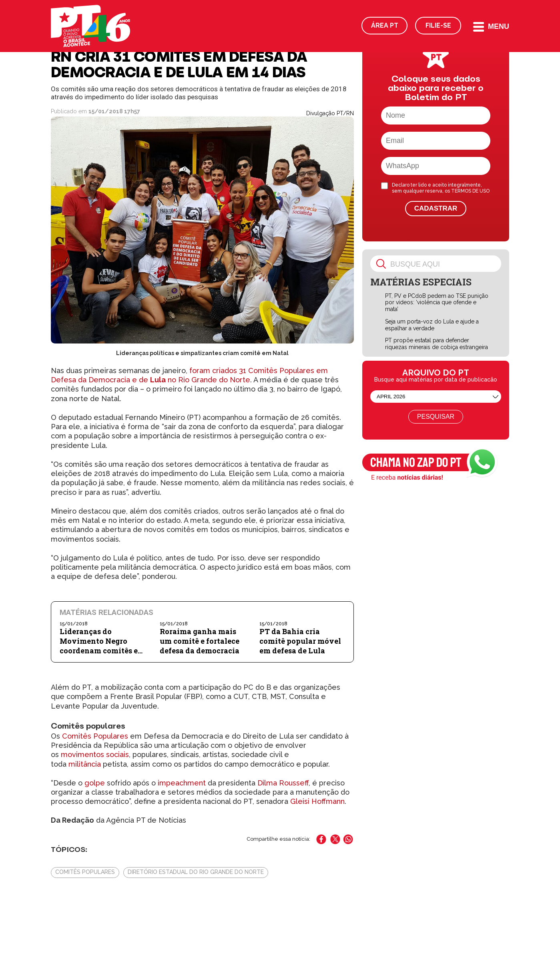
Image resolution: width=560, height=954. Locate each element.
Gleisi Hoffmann (317, 801)
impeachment (182, 783)
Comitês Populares (95, 736)
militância (85, 764)
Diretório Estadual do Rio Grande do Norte (196, 872)
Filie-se (438, 25)
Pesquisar (436, 417)
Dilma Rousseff (283, 783)
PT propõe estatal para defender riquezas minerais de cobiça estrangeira (437, 344)
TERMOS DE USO (470, 191)
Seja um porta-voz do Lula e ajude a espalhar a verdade (432, 325)
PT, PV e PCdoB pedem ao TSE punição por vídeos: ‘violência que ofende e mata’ (437, 303)
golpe (95, 783)
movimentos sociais (95, 754)
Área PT (385, 25)
